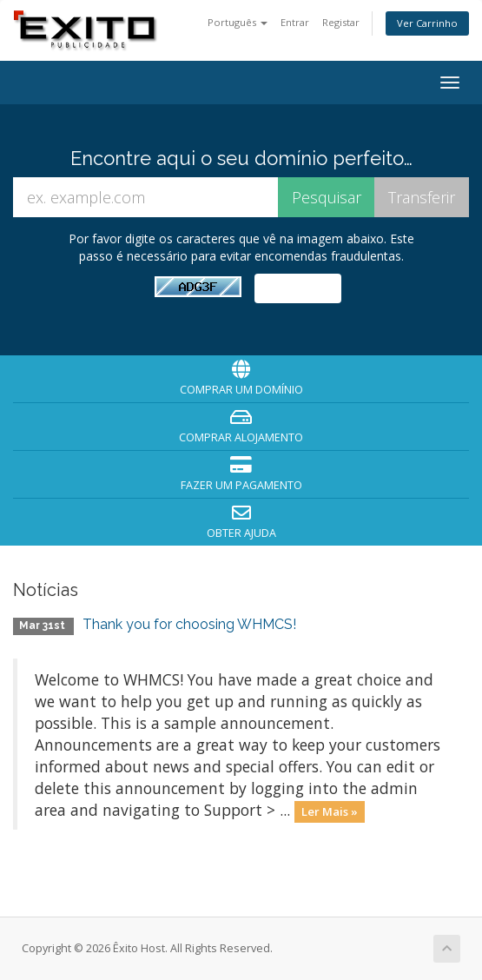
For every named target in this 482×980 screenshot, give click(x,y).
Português (238, 22)
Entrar (295, 22)
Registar (341, 22)
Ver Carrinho (427, 23)
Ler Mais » (330, 811)
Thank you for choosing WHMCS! (189, 624)
